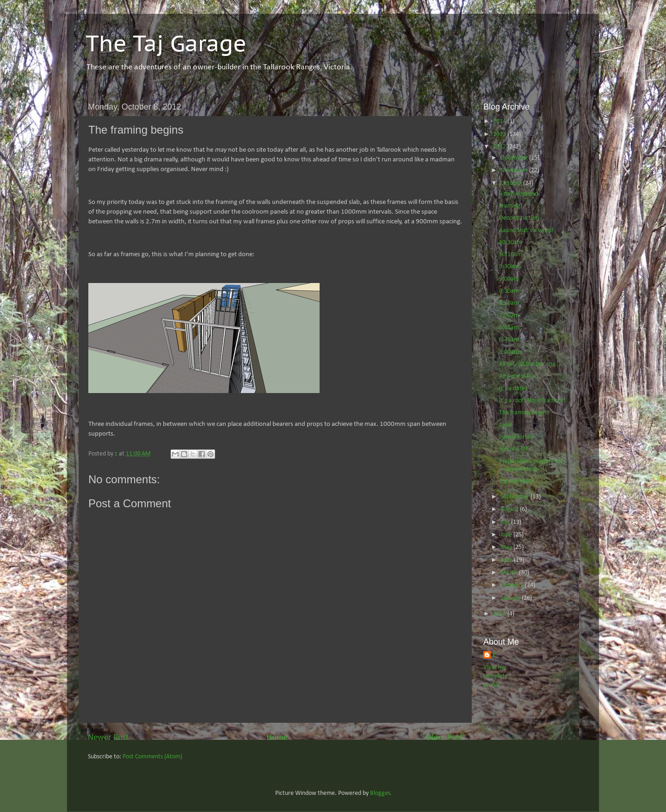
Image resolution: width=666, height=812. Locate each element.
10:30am (511, 243)
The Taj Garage (166, 43)
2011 (500, 614)
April (507, 560)
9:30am (509, 267)
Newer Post (108, 738)
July (506, 522)
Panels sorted (516, 437)
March (510, 573)
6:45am (509, 328)
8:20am (509, 303)
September (515, 497)
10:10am (511, 255)
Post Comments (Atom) (152, 757)
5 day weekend (518, 194)
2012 (500, 147)
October (512, 183)
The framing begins (524, 413)
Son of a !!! (513, 449)
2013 (500, 134)
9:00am (509, 279)
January (511, 598)
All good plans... (520, 376)
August (510, 509)
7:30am (509, 316)
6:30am (509, 340)
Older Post (444, 738)
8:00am (509, 352)
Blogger (380, 793)
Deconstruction (519, 218)
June (507, 535)
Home (277, 738)
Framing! (511, 206)
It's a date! (513, 389)
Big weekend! (517, 481)
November (515, 170)
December (515, 158)
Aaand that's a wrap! (526, 231)
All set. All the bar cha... (530, 364)
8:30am (509, 291)
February (513, 585)
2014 (500, 121)
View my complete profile (496, 676)
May (507, 547)
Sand (505, 425)
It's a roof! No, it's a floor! (532, 401)
